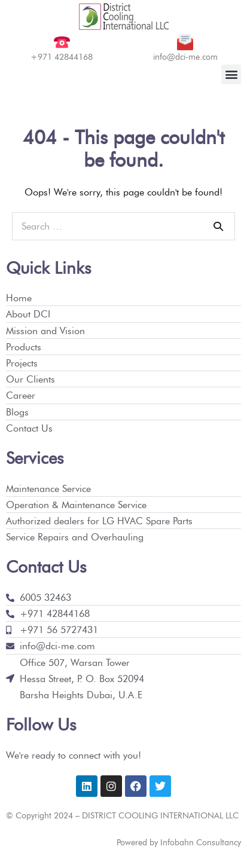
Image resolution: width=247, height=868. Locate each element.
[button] (231, 74)
